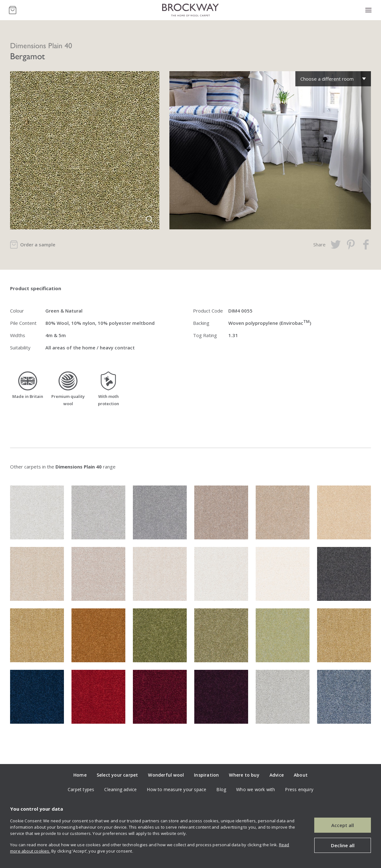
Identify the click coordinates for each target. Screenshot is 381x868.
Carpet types (81, 789)
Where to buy (244, 775)
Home (80, 775)
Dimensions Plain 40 (41, 45)
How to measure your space (176, 789)
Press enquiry (299, 789)
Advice (277, 775)
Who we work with (256, 789)
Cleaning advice (120, 789)
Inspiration (206, 775)
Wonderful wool (166, 775)
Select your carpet (117, 775)
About (301, 775)
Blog (221, 789)
